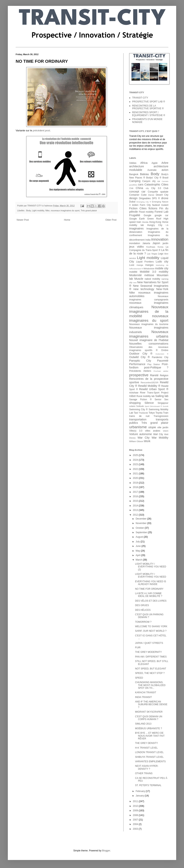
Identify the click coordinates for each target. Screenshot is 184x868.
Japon (156, 243)
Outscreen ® (162, 354)
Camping (135, 181)
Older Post (111, 220)
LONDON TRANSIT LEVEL (149, 752)
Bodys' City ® (154, 178)
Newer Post (23, 220)
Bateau (144, 174)
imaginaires (136, 228)
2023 (136, 464)
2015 (136, 501)
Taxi (136, 413)
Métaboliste (149, 269)
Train (166, 413)
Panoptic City (140, 361)
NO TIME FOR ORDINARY (149, 589)
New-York (162, 289)
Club (166, 188)
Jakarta (146, 243)
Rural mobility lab (146, 396)
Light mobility (38, 211)
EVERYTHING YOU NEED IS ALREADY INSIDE (151, 583)
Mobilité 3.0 (148, 272)
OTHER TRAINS (144, 773)
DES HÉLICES (143, 610)
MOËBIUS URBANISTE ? (148, 728)
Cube (144, 195)
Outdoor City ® (141, 354)
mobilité (133, 272)
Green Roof (154, 219)
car (159, 181)
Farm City (145, 205)
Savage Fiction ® (140, 400)
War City (144, 438)
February (141, 791)
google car (161, 215)
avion (165, 170)
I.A (167, 225)
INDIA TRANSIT (143, 697)
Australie (152, 170)
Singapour (163, 403)
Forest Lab (161, 212)
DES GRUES (142, 605)
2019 (136, 483)
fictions (153, 208)
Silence (149, 403)
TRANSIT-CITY (140, 98)
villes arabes (153, 431)
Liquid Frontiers (145, 262)
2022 (136, 469)
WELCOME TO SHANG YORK (151, 626)
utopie (152, 427)
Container (134, 195)
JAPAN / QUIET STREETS (149, 643)
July (138, 542)
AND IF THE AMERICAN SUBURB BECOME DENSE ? (151, 705)
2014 (136, 506)
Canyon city (149, 181)
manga (140, 265)
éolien (135, 205)
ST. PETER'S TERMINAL (148, 785)
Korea (160, 247)
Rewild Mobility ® (149, 386)
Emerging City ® (144, 202)
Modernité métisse (142, 275)
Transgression (161, 416)
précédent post (41, 130)
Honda (145, 222)
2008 (136, 815)
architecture (137, 166)
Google (147, 215)
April (138, 555)
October (140, 528)
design (133, 198)
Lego (161, 254)
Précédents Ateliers (140, 371)
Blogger (106, 851)
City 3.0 (156, 188)
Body (29, 211)
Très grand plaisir (89, 211)
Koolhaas (151, 247)
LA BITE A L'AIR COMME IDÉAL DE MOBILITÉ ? (149, 595)
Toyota (159, 413)
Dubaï (132, 202)
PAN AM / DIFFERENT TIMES (151, 657)
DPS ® (156, 198)
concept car (137, 192)
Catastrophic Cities (156, 185)
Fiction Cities (138, 208)
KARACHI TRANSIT (146, 692)
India (148, 240)
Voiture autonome (141, 434)
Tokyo (152, 413)
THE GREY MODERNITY (148, 652)
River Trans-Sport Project (154, 393)
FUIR (138, 648)
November (141, 523)
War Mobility (160, 438)
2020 (136, 478)
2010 (136, 806)
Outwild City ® (139, 357)
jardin (166, 243)
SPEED (139, 678)
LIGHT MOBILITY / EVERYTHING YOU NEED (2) (151, 567)
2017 (136, 492)
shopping (135, 403)
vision (166, 431)
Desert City (162, 195)
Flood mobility (146, 212)
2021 (136, 474)
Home (67, 220)
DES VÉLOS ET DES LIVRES (151, 601)
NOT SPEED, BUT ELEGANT (151, 669)
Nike (48, 211)
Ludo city (162, 262)
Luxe (132, 265)
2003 (136, 829)
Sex (166, 400)
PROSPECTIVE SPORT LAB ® (149, 102)
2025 (136, 455)
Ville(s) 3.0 (136, 431)
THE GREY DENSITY (146, 743)
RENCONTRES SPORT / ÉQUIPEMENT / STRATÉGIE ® (149, 114)
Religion (164, 375)
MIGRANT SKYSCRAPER (149, 712)
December (141, 519)
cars (141, 185)
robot (132, 396)
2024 (136, 460)
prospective (139, 375)
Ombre (165, 350)
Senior (158, 400)
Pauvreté (163, 361)
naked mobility (152, 279)
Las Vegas (152, 254)
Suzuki (166, 406)
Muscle (139, 279)
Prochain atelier (161, 371)
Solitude (140, 406)
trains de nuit (139, 416)
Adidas (133, 163)
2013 (136, 510)
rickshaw (134, 393)
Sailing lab (162, 396)
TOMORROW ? (143, 622)
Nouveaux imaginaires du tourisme (149, 324)
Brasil (165, 178)
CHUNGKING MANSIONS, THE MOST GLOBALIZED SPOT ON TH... (150, 685)
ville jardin (163, 427)
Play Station (154, 364)
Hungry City (155, 225)
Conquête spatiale (158, 192)
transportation (138, 419)
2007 (136, 820)
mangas (149, 265)
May (138, 551)
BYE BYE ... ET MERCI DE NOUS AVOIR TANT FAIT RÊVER (150, 736)
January (140, 796)
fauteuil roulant (160, 205)
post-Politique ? (156, 367)
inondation (135, 243)
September (142, 532)
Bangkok (134, 174)
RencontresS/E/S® (150, 382)
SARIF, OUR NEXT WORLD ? (151, 631)
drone (165, 198)
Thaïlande (143, 413)
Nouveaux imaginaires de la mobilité (149, 311)
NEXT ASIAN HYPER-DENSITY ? (147, 767)
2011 (136, 801)
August (140, 537)
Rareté (154, 375)
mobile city (162, 268)
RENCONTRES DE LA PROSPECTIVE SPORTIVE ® (148, 107)
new (135, 283)
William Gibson (136, 441)
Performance (137, 364)
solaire (132, 406)
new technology (144, 289)
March (139, 560)
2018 (136, 487)
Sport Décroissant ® (153, 406)
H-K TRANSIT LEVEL (146, 748)
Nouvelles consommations (149, 344)
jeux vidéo (136, 247)
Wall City (158, 434)
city (147, 188)
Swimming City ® (138, 409)
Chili (131, 188)
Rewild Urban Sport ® (154, 389)
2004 (136, 824)
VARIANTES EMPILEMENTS (150, 761)
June (138, 546)
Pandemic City (160, 357)
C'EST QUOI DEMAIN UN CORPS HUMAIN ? (149, 718)
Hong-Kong (155, 222)
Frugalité (135, 215)
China (139, 188)
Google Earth (137, 219)
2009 (136, 811)
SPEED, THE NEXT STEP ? (150, 673)
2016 (136, 496)
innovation (160, 239)
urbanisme (138, 427)
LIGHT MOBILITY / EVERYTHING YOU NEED (151, 575)
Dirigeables (145, 198)
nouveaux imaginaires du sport (65, 211)
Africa (144, 163)
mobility (164, 272)
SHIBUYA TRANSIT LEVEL (149, 757)
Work (147, 441)
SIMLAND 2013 (143, 724)
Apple (155, 163)
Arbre (165, 163)
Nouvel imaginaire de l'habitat (149, 340)
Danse (151, 195)
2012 (136, 515)
